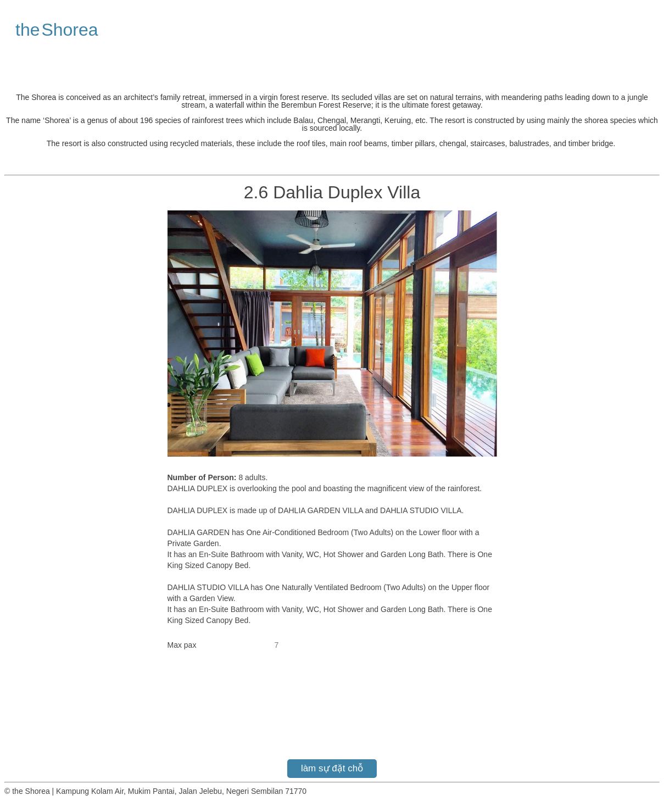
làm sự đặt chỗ (332, 768)
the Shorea (57, 30)
